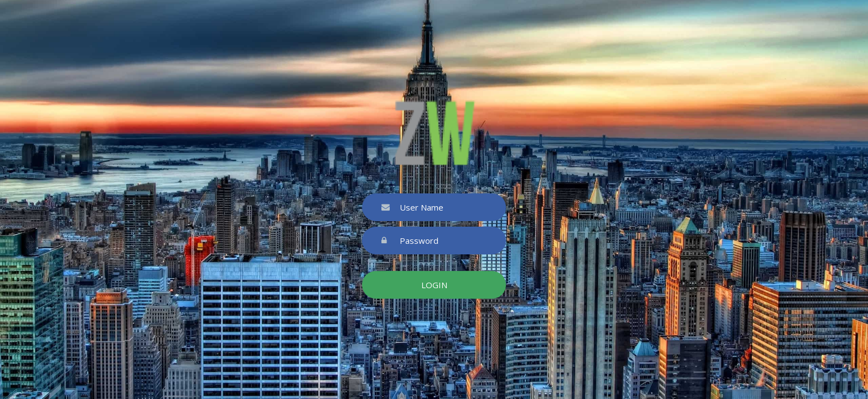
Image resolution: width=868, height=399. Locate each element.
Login (434, 285)
